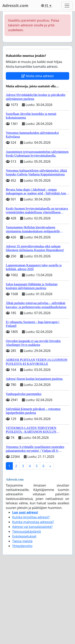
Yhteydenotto (22, 546)
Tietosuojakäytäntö (27, 532)
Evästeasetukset (24, 536)
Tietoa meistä (22, 541)
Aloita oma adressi (37, 76)
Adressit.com (15, 5)
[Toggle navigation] (67, 6)
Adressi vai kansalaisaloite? (32, 527)
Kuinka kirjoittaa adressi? (31, 517)
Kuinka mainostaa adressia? (33, 522)
